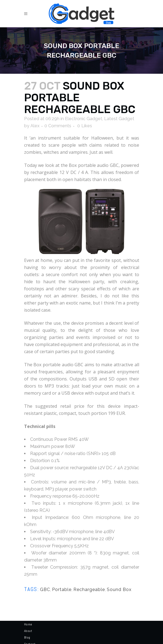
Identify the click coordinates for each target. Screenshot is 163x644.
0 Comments (58, 126)
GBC (45, 590)
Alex (35, 126)
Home (28, 624)
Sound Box (119, 590)
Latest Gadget (119, 119)
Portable (62, 590)
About (28, 631)
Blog (27, 637)
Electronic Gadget (84, 119)
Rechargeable (89, 590)
